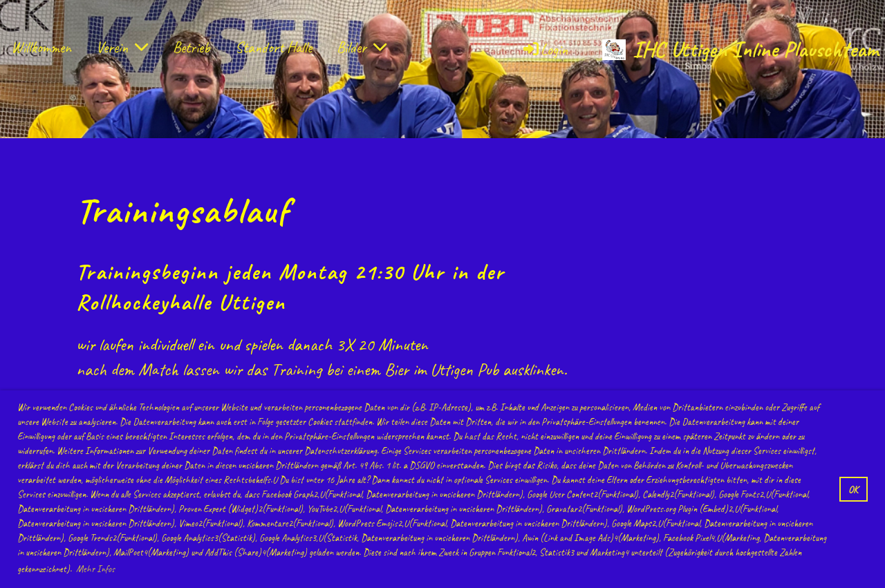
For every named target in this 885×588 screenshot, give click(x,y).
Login (544, 50)
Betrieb (192, 48)
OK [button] (853, 489)
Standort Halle (273, 48)
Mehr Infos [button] (95, 569)
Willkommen (41, 48)
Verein (122, 48)
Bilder (362, 48)
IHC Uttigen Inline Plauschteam (755, 49)
